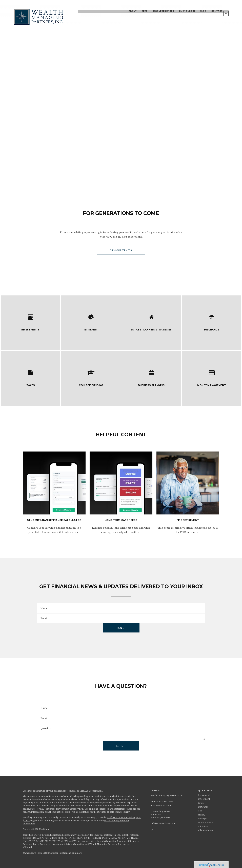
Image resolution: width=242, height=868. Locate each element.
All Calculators (206, 830)
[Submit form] (121, 746)
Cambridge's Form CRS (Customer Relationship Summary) (53, 853)
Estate (201, 803)
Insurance (203, 807)
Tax (200, 811)
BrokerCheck (96, 791)
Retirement (204, 795)
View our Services (121, 250)
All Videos (203, 827)
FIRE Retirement (188, 520)
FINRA (35, 838)
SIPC (42, 838)
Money (201, 815)
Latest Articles (206, 823)
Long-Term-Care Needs (121, 520)
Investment (204, 799)
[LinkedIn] (152, 830)
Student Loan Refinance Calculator (54, 520)
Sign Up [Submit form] (121, 628)
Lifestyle (203, 819)
